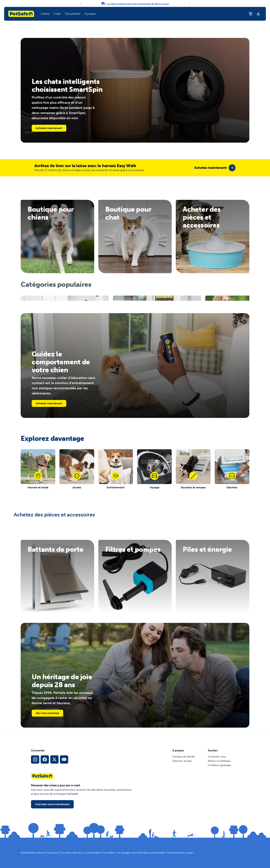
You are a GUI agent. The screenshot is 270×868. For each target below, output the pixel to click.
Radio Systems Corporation (44, 853)
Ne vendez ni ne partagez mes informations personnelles (134, 853)
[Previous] (81, 3)
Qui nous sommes (47, 713)
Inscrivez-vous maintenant (52, 804)
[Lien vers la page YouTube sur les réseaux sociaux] (64, 759)
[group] (215, 168)
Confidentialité (92, 853)
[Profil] (258, 14)
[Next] (189, 3)
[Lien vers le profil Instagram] (35, 759)
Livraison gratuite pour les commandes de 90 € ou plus (138, 4)
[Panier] (251, 14)
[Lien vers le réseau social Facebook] (45, 759)
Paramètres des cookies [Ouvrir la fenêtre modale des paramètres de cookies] (180, 853)
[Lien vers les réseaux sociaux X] (54, 759)
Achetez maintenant (49, 128)
